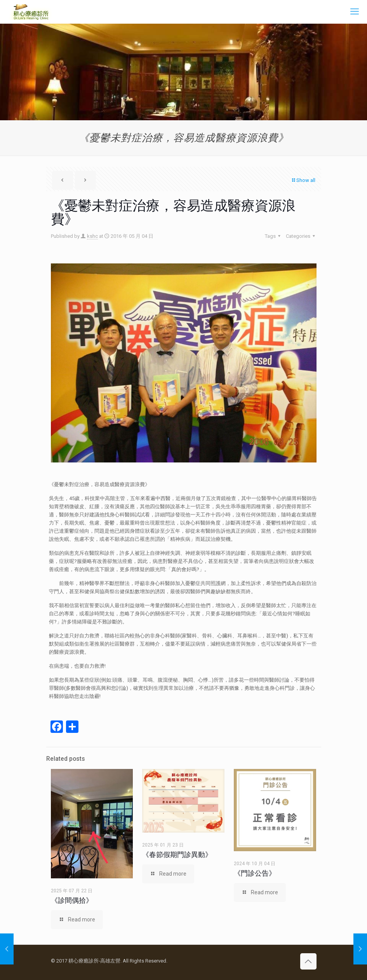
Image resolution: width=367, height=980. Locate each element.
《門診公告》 (255, 873)
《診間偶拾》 (72, 900)
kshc (92, 236)
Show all (303, 180)
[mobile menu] (355, 12)
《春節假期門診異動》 (177, 854)
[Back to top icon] (308, 961)
